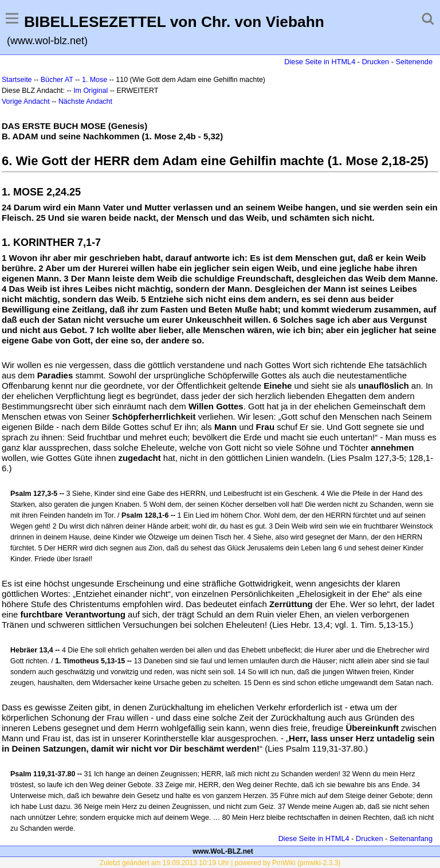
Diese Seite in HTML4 (320, 62)
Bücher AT (57, 80)
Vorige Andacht (26, 101)
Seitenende (414, 62)
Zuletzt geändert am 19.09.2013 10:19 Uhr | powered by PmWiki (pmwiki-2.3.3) (220, 863)
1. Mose (95, 80)
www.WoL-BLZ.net (223, 851)
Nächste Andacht (85, 101)
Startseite (17, 80)
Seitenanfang (411, 838)
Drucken (376, 62)
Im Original (91, 91)
